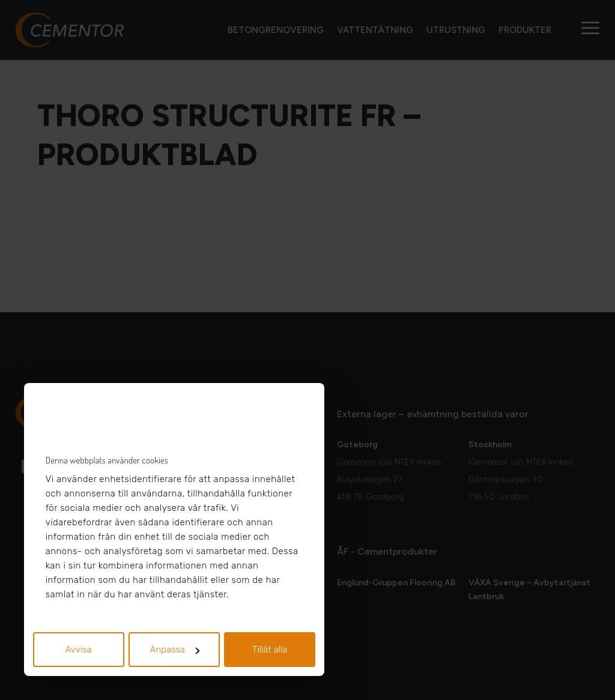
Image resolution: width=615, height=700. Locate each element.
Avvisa (79, 650)
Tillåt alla (270, 650)
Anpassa (175, 650)
